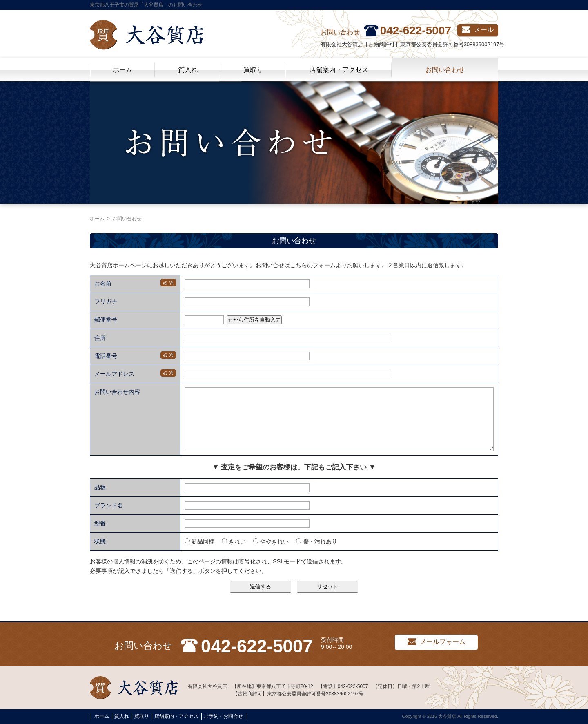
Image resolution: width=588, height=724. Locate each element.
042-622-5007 (416, 30)
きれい (234, 554)
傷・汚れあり (317, 554)
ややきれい (271, 554)
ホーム (122, 70)
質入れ (188, 70)
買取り (253, 70)
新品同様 (199, 554)
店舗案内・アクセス (339, 70)
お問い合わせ (445, 70)
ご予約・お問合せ (223, 717)
